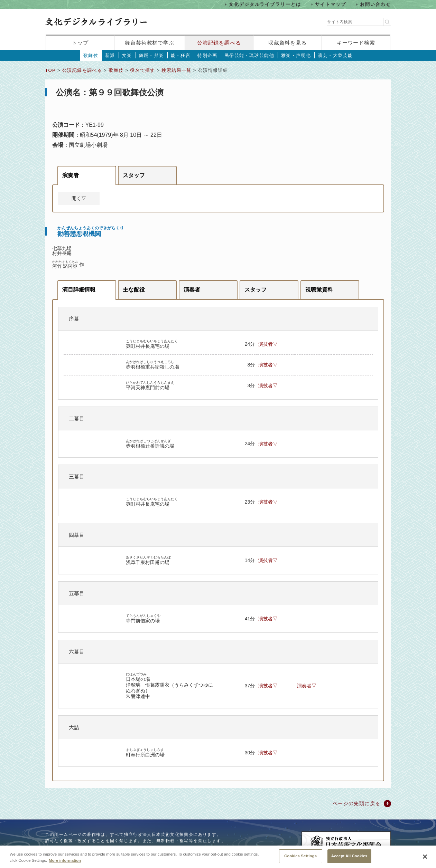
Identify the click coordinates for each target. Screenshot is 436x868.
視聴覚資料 (319, 290)
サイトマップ (331, 4)
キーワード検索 (356, 43)
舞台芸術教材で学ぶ (150, 43)
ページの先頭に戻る (357, 803)
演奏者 (71, 175)
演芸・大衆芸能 (335, 55)
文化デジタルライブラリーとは (265, 4)
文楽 (127, 55)
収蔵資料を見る (287, 43)
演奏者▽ (307, 686)
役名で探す (142, 70)
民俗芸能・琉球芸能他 (249, 55)
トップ (80, 43)
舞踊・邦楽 (151, 55)
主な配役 (134, 290)
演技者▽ (268, 344)
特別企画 (207, 55)
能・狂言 (181, 55)
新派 (110, 55)
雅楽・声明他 (296, 55)
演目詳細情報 (79, 290)
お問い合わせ (375, 4)
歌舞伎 (91, 55)
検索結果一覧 (176, 70)
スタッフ (134, 175)
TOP (50, 70)
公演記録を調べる (219, 43)
